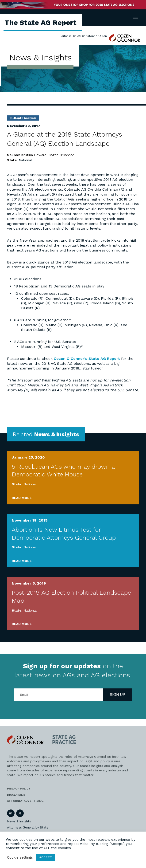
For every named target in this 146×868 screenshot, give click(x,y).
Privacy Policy (19, 789)
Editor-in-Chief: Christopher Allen (83, 36)
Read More (22, 498)
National (25, 160)
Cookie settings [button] (20, 857)
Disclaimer (16, 795)
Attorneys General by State (28, 827)
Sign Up (118, 695)
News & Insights (19, 821)
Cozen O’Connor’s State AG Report (87, 359)
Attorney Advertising (25, 801)
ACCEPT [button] (46, 857)
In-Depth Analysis (23, 118)
